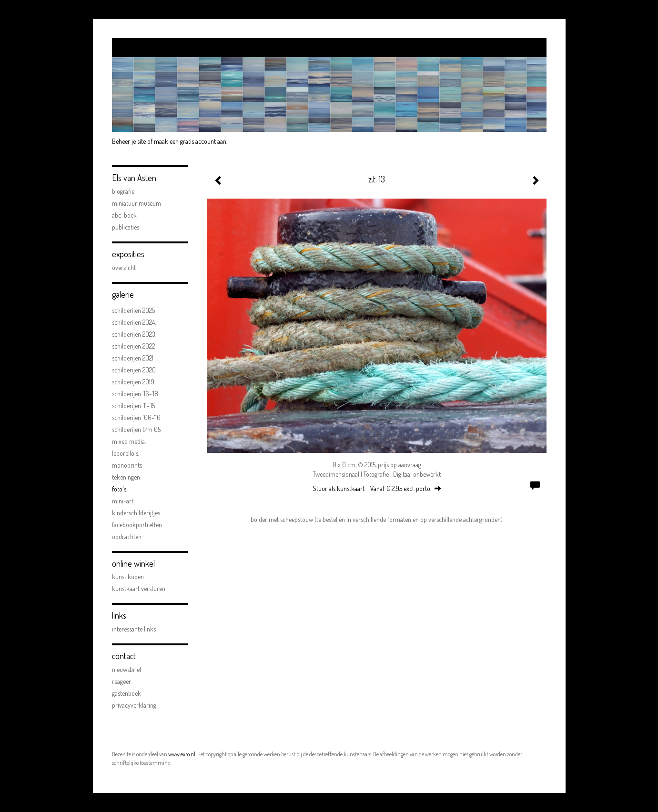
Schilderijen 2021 (133, 358)
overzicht (124, 267)
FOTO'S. (120, 489)
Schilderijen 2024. (134, 322)
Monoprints (127, 465)
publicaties (126, 227)
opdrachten (127, 536)
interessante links (134, 629)
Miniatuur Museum (137, 203)
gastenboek (127, 693)
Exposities (128, 254)
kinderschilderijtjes (136, 513)
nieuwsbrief (127, 669)
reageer (121, 681)
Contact (124, 656)
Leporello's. (126, 453)
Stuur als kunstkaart (377, 488)
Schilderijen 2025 (133, 310)
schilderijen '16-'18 (135, 394)
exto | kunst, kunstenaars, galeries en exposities (139, 48)
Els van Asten (134, 178)
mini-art (123, 501)
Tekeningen (126, 477)
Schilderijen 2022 (133, 346)
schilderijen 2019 (133, 382)
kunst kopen (128, 576)
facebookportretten (137, 525)
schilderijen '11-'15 (133, 406)
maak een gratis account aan (190, 141)
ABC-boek (124, 215)
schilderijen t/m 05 (136, 429)
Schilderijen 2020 (134, 370)
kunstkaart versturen (139, 588)
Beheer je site (129, 141)
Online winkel (133, 563)
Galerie (123, 294)
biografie (123, 191)
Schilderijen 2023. (134, 334)
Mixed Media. (129, 441)
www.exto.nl (182, 754)
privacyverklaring (134, 705)
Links (119, 615)
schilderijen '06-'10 (136, 417)
